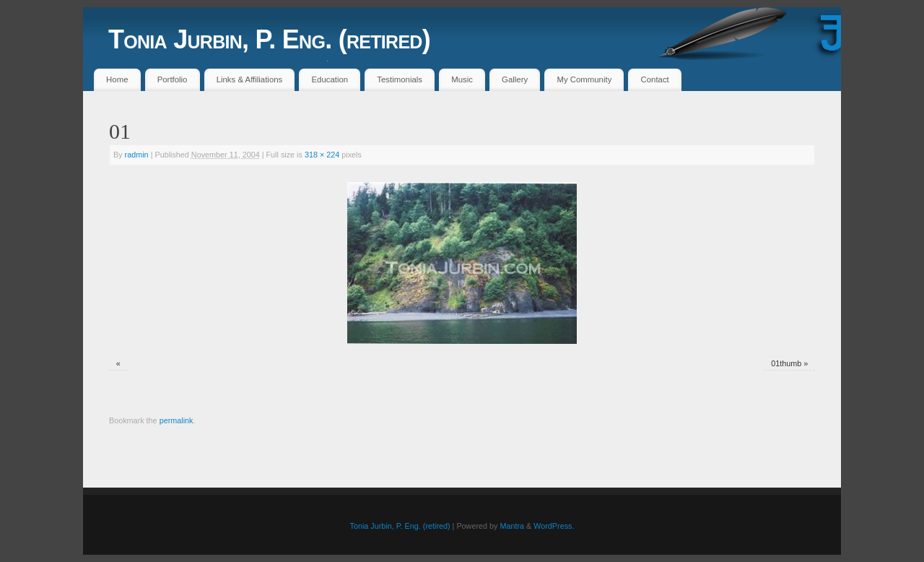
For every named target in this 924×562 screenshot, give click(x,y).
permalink (176, 420)
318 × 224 (322, 155)
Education (330, 79)
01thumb (786, 363)
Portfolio (173, 79)
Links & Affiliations (250, 79)
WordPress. (554, 526)
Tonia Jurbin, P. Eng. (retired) (269, 39)
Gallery (515, 79)
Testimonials (400, 79)
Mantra (512, 526)
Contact (655, 79)
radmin (137, 155)
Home (117, 79)
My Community (584, 79)
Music (462, 79)
